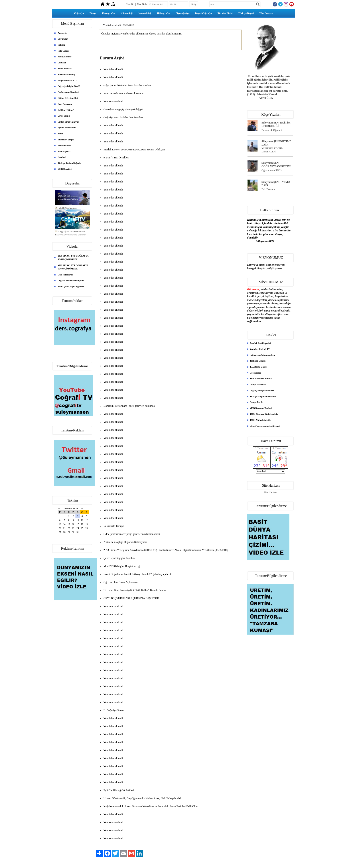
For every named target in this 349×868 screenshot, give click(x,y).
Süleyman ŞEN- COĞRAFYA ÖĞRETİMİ (277, 165)
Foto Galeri (63, 51)
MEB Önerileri (65, 169)
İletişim (61, 45)
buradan (161, 34)
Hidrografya (164, 13)
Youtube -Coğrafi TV (260, 349)
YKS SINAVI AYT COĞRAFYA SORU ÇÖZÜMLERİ (73, 267)
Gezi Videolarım (65, 275)
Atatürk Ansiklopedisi (260, 343)
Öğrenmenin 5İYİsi (272, 170)
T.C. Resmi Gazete (259, 367)
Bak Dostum (268, 189)
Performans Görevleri (68, 92)
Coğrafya (79, 13)
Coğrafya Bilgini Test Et (69, 86)
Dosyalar (62, 63)
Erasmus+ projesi (66, 140)
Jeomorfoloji (145, 13)
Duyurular (63, 39)
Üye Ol (130, 4)
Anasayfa (62, 33)
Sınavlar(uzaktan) (66, 74)
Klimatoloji (127, 13)
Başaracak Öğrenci (272, 130)
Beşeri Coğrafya (203, 13)
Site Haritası (270, 492)
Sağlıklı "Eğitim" (66, 110)
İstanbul (62, 157)
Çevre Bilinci (64, 116)
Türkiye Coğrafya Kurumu (263, 396)
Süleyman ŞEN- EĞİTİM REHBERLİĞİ (276, 124)
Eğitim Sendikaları (67, 128)
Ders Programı (65, 104)
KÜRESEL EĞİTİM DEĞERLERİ (273, 150)
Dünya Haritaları (258, 385)
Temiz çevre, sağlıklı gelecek (71, 286)
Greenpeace (255, 373)
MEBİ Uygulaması (68, 212)
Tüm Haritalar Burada (261, 379)
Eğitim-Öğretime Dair (68, 98)
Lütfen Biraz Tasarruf (68, 122)
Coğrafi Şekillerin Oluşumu (71, 280)
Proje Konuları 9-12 (67, 80)
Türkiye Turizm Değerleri (70, 163)
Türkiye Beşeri (246, 13)
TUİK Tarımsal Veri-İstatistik (264, 414)
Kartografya (109, 13)
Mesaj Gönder (64, 57)
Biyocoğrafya (183, 13)
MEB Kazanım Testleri (261, 408)
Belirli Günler (64, 145)
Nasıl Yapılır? (64, 151)
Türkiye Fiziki (225, 13)
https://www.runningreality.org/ (265, 426)
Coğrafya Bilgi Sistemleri (262, 390)
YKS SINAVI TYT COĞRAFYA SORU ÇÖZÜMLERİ (73, 258)
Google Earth (256, 402)
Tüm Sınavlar (267, 13)
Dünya (93, 13)
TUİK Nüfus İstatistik (260, 420)
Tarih (60, 134)
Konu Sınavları (65, 68)
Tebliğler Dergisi (258, 361)
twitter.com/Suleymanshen (262, 355)
